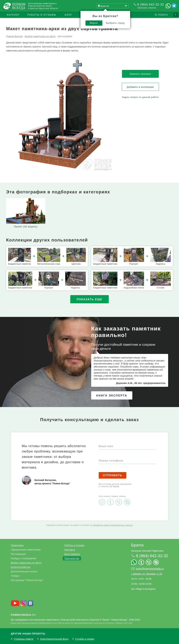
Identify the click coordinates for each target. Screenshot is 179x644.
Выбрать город (115, 23)
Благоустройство (21, 567)
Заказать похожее (140, 74)
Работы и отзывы (42, 15)
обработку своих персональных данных (113, 525)
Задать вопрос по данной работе (140, 97)
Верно (94, 23)
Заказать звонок (147, 8)
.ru (23, 615)
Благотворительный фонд (54, 639)
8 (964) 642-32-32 (151, 5)
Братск (137, 545)
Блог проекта (72, 554)
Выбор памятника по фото (26, 563)
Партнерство (72, 558)
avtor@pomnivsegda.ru (150, 569)
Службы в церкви (85, 639)
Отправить (113, 475)
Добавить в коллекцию (140, 87)
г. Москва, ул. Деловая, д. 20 (147, 574)
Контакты (70, 550)
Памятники (17, 545)
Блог (69, 15)
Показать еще (89, 299)
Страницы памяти (24, 639)
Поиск (163, 15)
